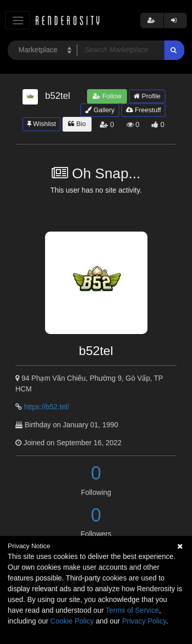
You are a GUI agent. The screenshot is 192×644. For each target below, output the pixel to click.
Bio (77, 124)
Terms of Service (132, 610)
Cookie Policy (72, 621)
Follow (107, 96)
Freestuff (144, 110)
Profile (147, 96)
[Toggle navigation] (18, 20)
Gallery (100, 110)
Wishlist (41, 124)
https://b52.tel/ (47, 407)
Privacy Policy (144, 621)
